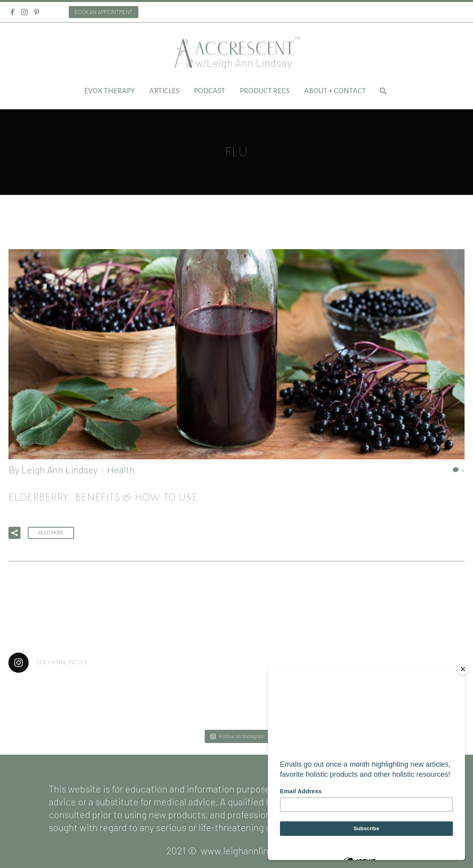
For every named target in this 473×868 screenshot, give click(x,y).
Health (121, 470)
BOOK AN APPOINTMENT (104, 12)
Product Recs (265, 91)
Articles (164, 91)
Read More (51, 533)
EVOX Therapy (109, 91)
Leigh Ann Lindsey (60, 470)
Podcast (210, 91)
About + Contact (335, 91)
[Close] (463, 669)
